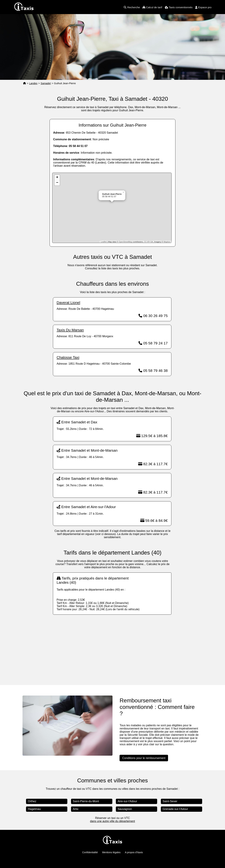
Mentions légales (111, 852)
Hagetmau (34, 809)
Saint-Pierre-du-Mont (86, 801)
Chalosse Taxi (68, 357)
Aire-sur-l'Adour (127, 801)
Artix (76, 809)
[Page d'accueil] (24, 83)
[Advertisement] (112, 646)
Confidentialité (90, 852)
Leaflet (104, 242)
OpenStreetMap (126, 242)
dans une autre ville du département (112, 821)
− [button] (57, 183)
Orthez (32, 801)
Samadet (46, 83)
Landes (33, 83)
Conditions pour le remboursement (144, 758)
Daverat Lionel (68, 302)
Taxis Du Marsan (70, 330)
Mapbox (167, 242)
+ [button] (57, 178)
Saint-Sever (170, 801)
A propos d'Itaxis (134, 852)
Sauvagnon (125, 809)
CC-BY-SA (149, 242)
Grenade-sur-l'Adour (175, 809)
